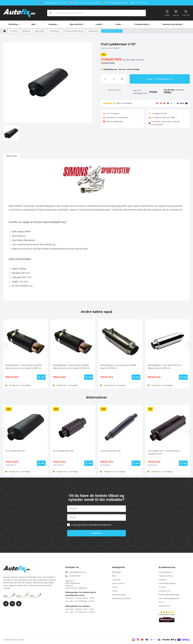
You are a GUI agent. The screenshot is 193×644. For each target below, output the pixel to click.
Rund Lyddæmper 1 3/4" (111, 451)
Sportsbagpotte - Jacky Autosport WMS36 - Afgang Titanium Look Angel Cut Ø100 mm (71, 367)
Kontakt (162, 587)
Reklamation (164, 606)
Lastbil (115, 587)
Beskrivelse (12, 156)
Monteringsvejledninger (169, 595)
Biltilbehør (117, 572)
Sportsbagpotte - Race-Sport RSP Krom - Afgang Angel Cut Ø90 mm (165, 367)
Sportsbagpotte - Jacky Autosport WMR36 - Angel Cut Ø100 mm (119, 367)
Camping (116, 580)
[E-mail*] (96, 517)
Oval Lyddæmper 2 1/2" (15, 451)
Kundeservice (165, 591)
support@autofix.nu (77, 572)
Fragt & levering (166, 576)
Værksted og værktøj (121, 598)
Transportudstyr (119, 595)
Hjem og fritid (118, 583)
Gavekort (163, 580)
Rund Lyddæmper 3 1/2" (63, 451)
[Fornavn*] (96, 509)
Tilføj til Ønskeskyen (114, 90)
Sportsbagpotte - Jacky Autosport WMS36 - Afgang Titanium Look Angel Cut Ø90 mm (24, 367)
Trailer (115, 591)
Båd (114, 576)
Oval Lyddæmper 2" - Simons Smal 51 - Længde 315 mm (164, 452)
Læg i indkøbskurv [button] (160, 79)
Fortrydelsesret (165, 572)
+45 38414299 (75, 576)
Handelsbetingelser (167, 583)
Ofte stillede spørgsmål (169, 598)
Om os (162, 602)
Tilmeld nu (96, 533)
